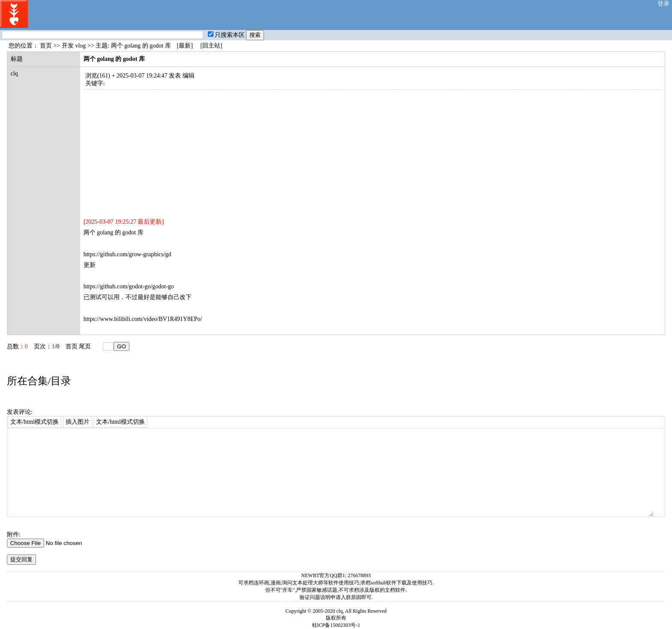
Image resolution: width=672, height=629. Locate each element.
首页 (46, 46)
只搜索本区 (226, 35)
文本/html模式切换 (35, 422)
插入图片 (78, 422)
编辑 (189, 76)
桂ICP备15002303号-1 (336, 625)
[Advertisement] (341, 150)
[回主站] (211, 46)
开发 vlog (74, 46)
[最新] (185, 46)
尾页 (85, 346)
